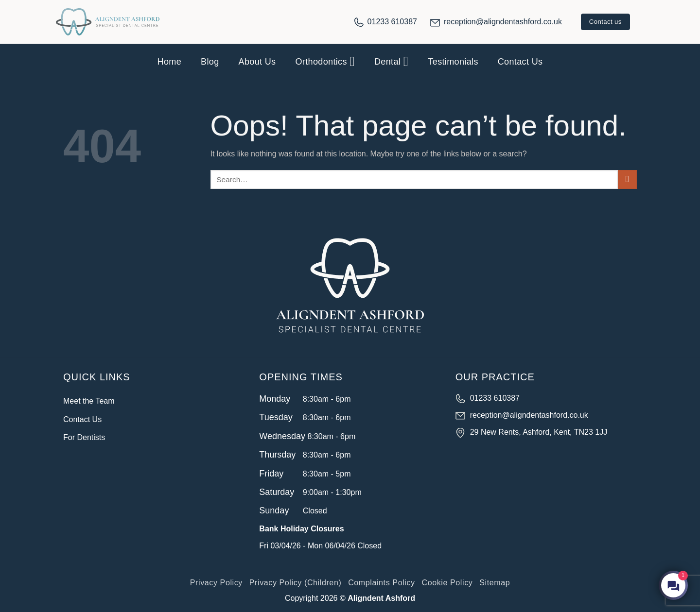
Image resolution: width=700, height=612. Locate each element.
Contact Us (520, 62)
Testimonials (453, 62)
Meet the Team (89, 401)
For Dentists (84, 437)
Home (169, 62)
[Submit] (627, 179)
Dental (391, 62)
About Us (257, 62)
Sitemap (495, 583)
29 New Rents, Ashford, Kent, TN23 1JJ (539, 432)
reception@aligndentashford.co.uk (503, 22)
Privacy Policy (216, 583)
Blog (210, 62)
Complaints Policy (382, 583)
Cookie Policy (447, 583)
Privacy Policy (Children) (296, 583)
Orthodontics (325, 62)
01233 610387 (392, 22)
